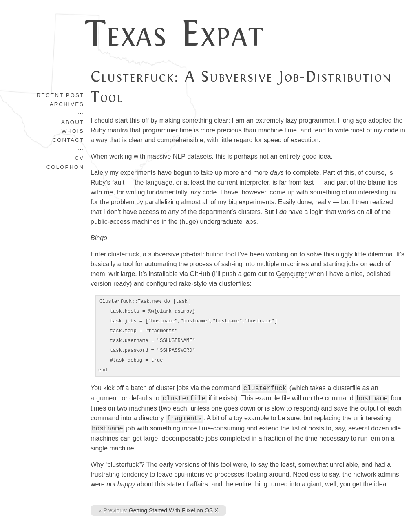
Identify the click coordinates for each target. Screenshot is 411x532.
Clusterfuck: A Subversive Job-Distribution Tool (241, 87)
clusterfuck (124, 254)
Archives (67, 104)
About (73, 122)
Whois (73, 131)
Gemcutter (291, 274)
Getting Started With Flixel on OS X (158, 510)
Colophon (65, 167)
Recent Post (60, 95)
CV (79, 158)
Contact (68, 140)
